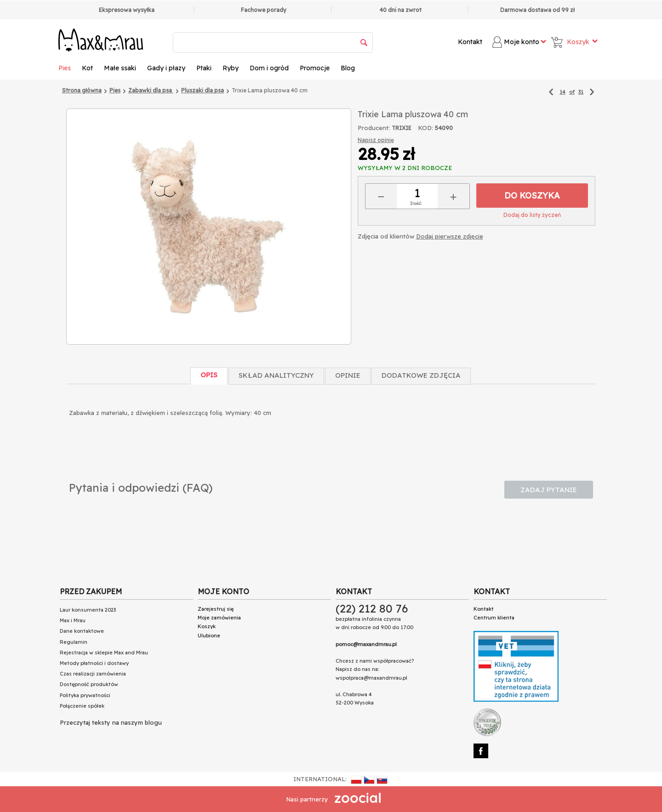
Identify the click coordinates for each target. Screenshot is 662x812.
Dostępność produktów (89, 684)
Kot (87, 68)
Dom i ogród (269, 68)
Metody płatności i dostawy (94, 663)
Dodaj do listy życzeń (532, 215)
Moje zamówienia (219, 618)
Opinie (348, 375)
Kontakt (470, 42)
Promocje (315, 68)
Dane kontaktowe (82, 631)
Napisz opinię (376, 140)
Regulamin (74, 642)
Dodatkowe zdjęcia (421, 375)
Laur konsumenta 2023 (88, 610)
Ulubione (209, 636)
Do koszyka (532, 196)
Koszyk (207, 626)
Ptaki (204, 68)
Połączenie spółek (82, 706)
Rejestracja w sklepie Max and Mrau (104, 653)
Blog (348, 68)
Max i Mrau (73, 620)
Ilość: (416, 203)
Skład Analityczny (276, 375)
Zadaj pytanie (549, 490)
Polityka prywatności (85, 695)
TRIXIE (402, 128)
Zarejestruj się (216, 609)
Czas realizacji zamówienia (93, 674)
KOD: (425, 128)
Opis (209, 375)
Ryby (231, 68)
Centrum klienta (494, 618)
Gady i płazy (166, 68)
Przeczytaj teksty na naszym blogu (111, 722)
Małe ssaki (120, 68)
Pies (65, 68)
